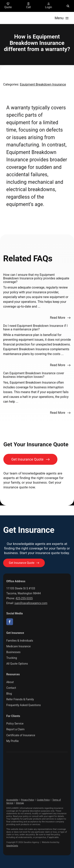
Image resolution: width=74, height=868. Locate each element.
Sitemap (20, 803)
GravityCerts (12, 846)
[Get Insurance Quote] (30, 459)
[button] (68, 6)
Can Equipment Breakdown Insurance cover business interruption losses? (34, 375)
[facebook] (10, 622)
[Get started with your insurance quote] (24, 563)
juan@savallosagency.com (31, 603)
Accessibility (12, 800)
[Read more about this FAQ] (60, 318)
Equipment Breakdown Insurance (43, 84)
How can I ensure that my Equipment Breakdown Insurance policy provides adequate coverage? (36, 278)
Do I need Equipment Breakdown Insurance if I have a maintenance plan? (35, 328)
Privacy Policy (28, 800)
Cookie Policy (43, 800)
